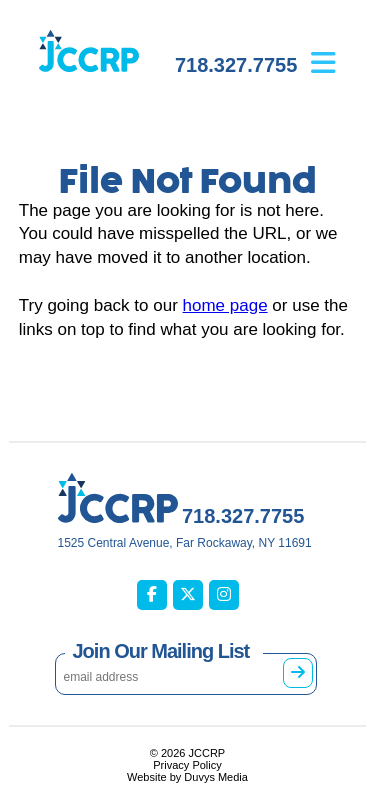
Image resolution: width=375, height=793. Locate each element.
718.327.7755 (236, 65)
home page (225, 305)
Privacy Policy (187, 765)
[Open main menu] (338, 48)
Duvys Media (216, 777)
